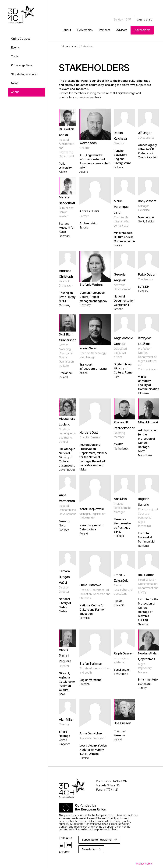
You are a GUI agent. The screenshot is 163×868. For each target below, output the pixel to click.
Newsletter (89, 849)
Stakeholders (142, 30)
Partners (105, 30)
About (15, 92)
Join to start (144, 19)
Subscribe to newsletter (97, 840)
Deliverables (85, 30)
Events (15, 47)
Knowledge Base (22, 65)
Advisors (122, 30)
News (15, 83)
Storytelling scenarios (25, 74)
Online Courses (21, 39)
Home (65, 46)
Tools (15, 56)
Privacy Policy (144, 864)
